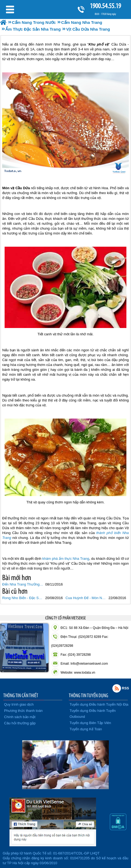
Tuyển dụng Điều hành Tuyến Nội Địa (99, 704)
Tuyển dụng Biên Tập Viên (90, 723)
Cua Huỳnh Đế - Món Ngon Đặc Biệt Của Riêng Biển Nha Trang (86, 598)
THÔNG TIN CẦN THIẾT (21, 695)
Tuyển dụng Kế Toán (86, 729)
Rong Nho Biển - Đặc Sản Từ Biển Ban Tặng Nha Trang (23, 598)
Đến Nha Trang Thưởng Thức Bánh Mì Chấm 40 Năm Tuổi (23, 584)
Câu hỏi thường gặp (20, 723)
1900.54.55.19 (105, 6)
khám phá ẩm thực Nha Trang (66, 559)
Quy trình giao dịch (19, 704)
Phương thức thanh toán (23, 711)
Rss (117, 688)
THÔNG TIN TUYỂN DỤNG (89, 695)
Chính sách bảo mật (20, 717)
